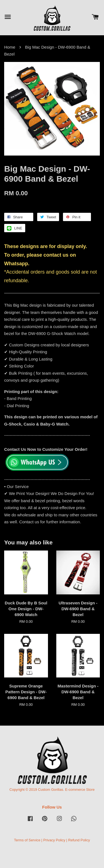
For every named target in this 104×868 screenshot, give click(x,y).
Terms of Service (27, 840)
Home (10, 47)
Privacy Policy (54, 840)
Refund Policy (79, 840)
